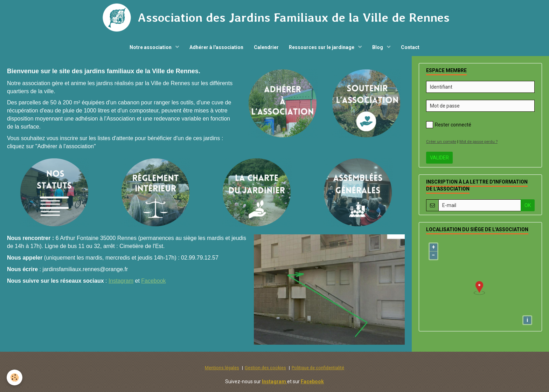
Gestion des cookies (265, 368)
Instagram (121, 281)
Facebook (153, 281)
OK (528, 205)
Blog (378, 47)
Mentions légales (222, 368)
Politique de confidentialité (318, 368)
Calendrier (266, 47)
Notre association (151, 47)
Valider (439, 158)
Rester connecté (449, 125)
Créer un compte (441, 142)
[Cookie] (15, 377)
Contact (411, 47)
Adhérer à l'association (216, 47)
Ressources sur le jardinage (322, 47)
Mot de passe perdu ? (478, 142)
